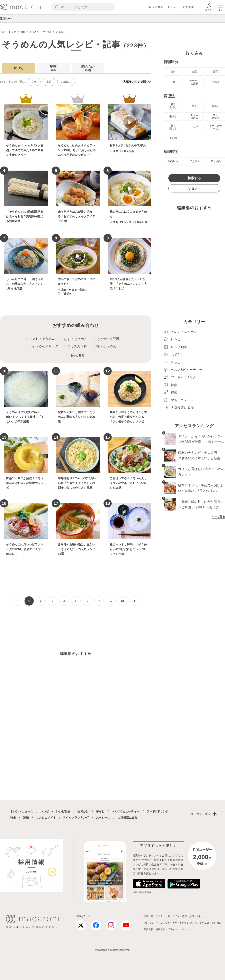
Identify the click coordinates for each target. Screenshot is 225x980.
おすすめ (189, 7)
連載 (26, 818)
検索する (194, 178)
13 (122, 601)
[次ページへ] (134, 601)
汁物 (173, 82)
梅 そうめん (105, 346)
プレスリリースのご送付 (157, 923)
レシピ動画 (156, 7)
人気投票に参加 (127, 818)
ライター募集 (180, 916)
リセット (194, 188)
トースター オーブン (216, 127)
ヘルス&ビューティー (126, 811)
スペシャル (103, 818)
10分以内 (66, 82)
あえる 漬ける (194, 116)
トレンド (173, 7)
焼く (194, 106)
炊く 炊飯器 (216, 116)
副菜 (216, 72)
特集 (13, 818)
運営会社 (148, 929)
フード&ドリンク (158, 811)
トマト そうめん (40, 339)
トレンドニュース (22, 811)
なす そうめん (74, 339)
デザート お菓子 (194, 82)
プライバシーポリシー (180, 929)
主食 (34, 82)
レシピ (45, 811)
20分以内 (194, 161)
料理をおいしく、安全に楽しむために (201, 923)
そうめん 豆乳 (106, 339)
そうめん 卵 (76, 346)
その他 (216, 82)
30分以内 (215, 161)
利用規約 (160, 929)
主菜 (49, 82)
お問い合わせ (196, 916)
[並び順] (137, 82)
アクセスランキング (76, 818)
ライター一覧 (163, 916)
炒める (216, 106)
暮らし (100, 811)
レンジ (194, 127)
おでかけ (83, 811)
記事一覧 (148, 916)
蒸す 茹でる (173, 127)
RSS (175, 923)
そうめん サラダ (44, 346)
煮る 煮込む (173, 106)
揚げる (173, 116)
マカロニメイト (46, 818)
